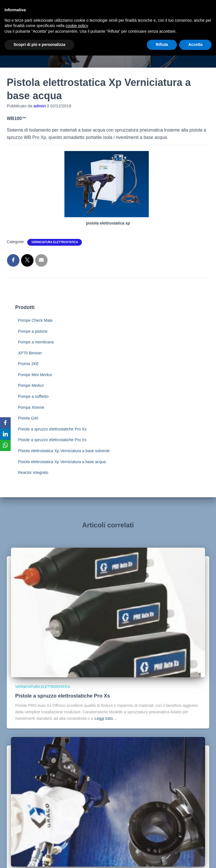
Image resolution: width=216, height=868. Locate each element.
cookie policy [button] (77, 26)
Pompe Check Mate (35, 320)
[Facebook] (5, 423)
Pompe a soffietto (33, 396)
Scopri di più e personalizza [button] (39, 45)
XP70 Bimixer (30, 353)
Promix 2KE (28, 364)
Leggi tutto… (106, 718)
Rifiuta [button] (162, 45)
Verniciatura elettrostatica (55, 242)
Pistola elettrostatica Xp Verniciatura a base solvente (64, 451)
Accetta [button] (195, 45)
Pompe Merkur (31, 385)
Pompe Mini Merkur (35, 375)
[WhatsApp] (5, 445)
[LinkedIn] (5, 434)
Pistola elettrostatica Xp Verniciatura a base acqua (62, 462)
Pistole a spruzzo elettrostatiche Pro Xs (52, 429)
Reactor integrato (33, 472)
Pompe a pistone (33, 331)
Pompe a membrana (36, 342)
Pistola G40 (28, 418)
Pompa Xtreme (31, 407)
